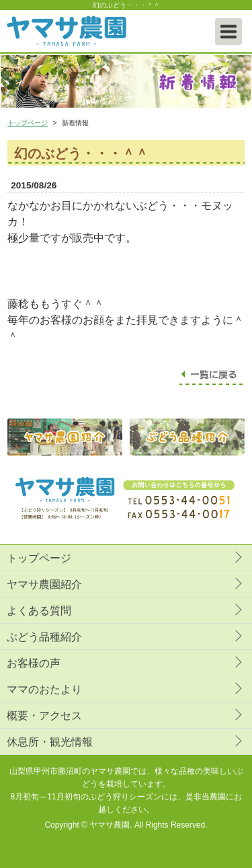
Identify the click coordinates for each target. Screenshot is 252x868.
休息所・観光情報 (50, 742)
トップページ (28, 123)
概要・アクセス (44, 716)
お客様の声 (34, 663)
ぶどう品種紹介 (44, 637)
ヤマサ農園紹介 (44, 584)
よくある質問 (39, 611)
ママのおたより (44, 689)
